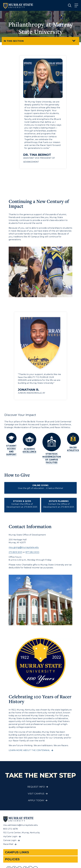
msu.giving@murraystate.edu (24, 547)
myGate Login (10, 836)
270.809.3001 (15, 552)
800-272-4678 (11, 829)
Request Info (36, 787)
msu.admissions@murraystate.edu (21, 825)
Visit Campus (36, 794)
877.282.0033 (32, 552)
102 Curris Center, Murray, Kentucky (22, 833)
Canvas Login (10, 840)
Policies (12, 859)
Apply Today (36, 800)
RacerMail (8, 844)
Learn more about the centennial (29, 750)
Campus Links (17, 852)
